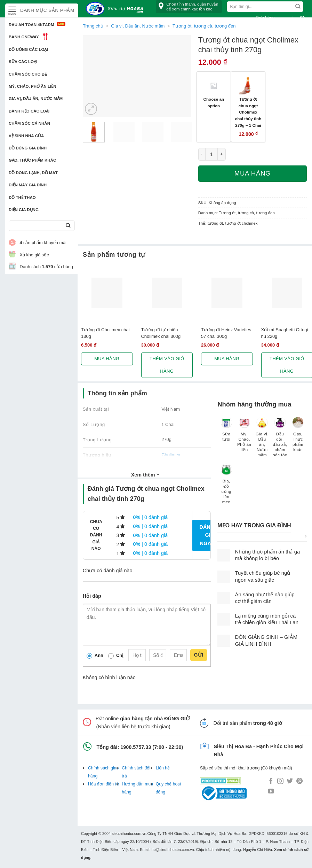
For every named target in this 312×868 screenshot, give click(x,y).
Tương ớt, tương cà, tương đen (247, 213)
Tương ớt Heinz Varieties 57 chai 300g (226, 333)
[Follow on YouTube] (271, 792)
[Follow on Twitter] (290, 782)
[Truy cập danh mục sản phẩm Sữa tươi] (226, 433)
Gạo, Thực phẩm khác (32, 160)
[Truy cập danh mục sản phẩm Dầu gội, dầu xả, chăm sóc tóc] (280, 440)
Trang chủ (93, 26)
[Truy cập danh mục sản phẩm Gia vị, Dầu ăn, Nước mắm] (262, 440)
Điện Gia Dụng (24, 210)
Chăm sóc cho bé (28, 74)
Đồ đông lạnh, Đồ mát (33, 173)
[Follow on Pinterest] (299, 782)
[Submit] (68, 226)
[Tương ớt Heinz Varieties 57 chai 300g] (227, 293)
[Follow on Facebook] (271, 782)
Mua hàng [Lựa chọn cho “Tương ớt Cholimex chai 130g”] (107, 359)
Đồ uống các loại (28, 49)
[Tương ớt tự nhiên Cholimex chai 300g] (167, 293)
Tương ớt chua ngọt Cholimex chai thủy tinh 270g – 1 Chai (248, 112)
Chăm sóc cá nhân (29, 123)
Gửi (198, 655)
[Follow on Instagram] (280, 782)
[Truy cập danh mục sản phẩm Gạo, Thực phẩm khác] (298, 438)
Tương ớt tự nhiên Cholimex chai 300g (161, 333)
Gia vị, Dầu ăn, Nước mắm (36, 99)
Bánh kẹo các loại (29, 111)
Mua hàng (253, 173)
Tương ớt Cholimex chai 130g (105, 333)
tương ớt (215, 223)
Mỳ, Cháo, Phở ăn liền (33, 86)
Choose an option (214, 102)
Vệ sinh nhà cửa (26, 136)
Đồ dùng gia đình (28, 148)
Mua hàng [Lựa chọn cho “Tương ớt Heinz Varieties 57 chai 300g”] (227, 359)
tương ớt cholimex (241, 223)
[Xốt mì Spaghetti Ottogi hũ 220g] (287, 293)
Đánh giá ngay (207, 535)
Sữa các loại (23, 62)
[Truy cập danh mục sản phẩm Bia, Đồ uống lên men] (226, 487)
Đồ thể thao (22, 197)
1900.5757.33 (136, 747)
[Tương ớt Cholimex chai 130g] (107, 293)
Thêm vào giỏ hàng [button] (167, 365)
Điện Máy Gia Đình (28, 185)
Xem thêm (145, 474)
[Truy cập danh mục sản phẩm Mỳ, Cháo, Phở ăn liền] (244, 438)
